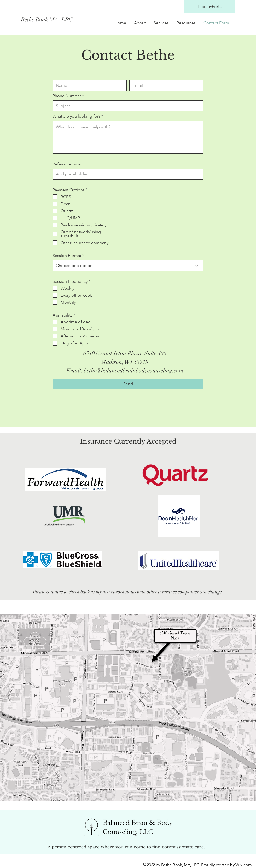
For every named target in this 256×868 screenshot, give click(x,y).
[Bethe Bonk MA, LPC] (67, 20)
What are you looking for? (76, 116)
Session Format (67, 256)
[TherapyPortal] (210, 7)
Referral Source (67, 164)
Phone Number (67, 96)
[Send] (128, 384)
